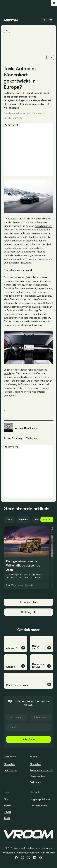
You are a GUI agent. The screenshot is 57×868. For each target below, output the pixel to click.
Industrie (29, 585)
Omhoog (28, 612)
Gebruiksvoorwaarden (28, 853)
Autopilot (12, 218)
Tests (7, 818)
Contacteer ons (39, 806)
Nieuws (23, 520)
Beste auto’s (10, 770)
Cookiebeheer (48, 853)
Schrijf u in (28, 739)
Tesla (9, 520)
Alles (6, 799)
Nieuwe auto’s (37, 776)
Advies (7, 812)
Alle (47, 520)
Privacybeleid (8, 853)
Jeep (21, 585)
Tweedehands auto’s (41, 770)
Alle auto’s (9, 764)
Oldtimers (35, 782)
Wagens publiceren (40, 799)
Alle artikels (28, 602)
